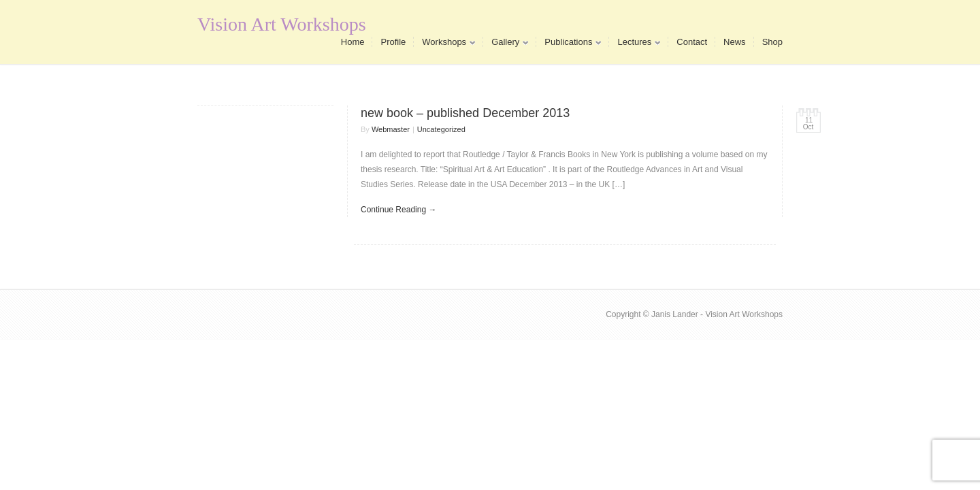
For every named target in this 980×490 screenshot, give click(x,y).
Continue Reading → (398, 210)
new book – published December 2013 (465, 113)
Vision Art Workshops (282, 24)
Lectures (635, 45)
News (735, 42)
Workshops (444, 45)
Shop (772, 42)
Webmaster (391, 129)
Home (353, 42)
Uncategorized (441, 129)
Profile (393, 42)
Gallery (506, 45)
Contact (692, 42)
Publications (569, 45)
